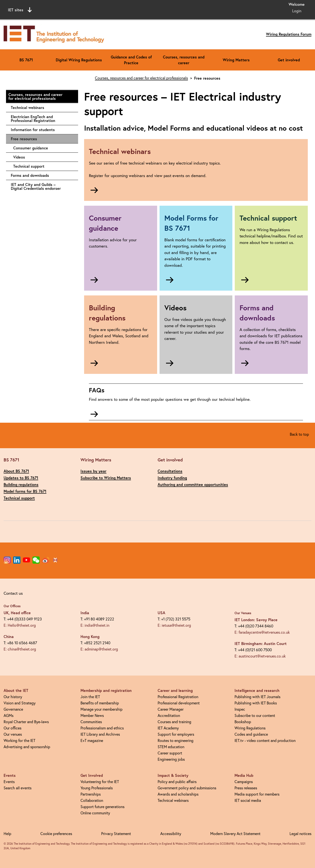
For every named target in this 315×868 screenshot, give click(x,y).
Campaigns (244, 782)
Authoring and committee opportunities (193, 484)
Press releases (246, 788)
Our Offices (12, 606)
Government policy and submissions (187, 788)
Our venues (13, 734)
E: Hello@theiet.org (20, 625)
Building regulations (21, 484)
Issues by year (93, 471)
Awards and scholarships (178, 794)
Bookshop (243, 722)
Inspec (240, 709)
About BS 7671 (16, 471)
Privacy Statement (116, 834)
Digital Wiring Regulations (79, 60)
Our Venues (243, 613)
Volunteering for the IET (100, 782)
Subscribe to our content (255, 715)
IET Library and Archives (100, 734)
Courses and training (174, 722)
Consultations (170, 471)
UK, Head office (17, 613)
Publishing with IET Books (256, 703)
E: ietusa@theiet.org (174, 625)
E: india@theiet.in (95, 625)
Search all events (18, 788)
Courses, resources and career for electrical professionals (41, 96)
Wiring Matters (236, 60)
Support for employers (176, 734)
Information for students (42, 130)
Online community (95, 813)
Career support (170, 753)
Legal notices (300, 834)
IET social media (248, 800)
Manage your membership (102, 709)
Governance (13, 709)
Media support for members (257, 794)
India (85, 613)
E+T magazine (92, 740)
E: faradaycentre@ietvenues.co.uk (262, 632)
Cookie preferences (56, 834)
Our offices (12, 728)
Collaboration (92, 800)
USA (161, 613)
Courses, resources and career (184, 60)
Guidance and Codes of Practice (131, 60)
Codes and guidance (251, 734)
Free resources (24, 139)
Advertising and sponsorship (27, 747)
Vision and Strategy (20, 703)
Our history (13, 697)
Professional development (179, 703)
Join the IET (90, 697)
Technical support (43, 166)
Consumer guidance (43, 148)
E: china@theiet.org (20, 649)
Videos (43, 157)
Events (9, 782)
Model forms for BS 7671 (25, 491)
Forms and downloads (42, 175)
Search (207, 9)
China (9, 636)
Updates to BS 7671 (21, 478)
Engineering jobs (171, 759)
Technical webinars (42, 108)
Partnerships (91, 794)
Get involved (289, 60)
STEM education (171, 747)
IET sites (20, 10)
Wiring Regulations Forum (289, 34)
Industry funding (172, 478)
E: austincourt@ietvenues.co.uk (260, 656)
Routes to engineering (176, 740)
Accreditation (169, 715)
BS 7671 (26, 60)
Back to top (299, 434)
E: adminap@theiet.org (99, 649)
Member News (92, 715)
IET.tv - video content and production (265, 740)
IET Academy (168, 728)
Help (7, 834)
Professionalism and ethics (102, 728)
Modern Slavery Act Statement (235, 834)
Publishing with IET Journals (257, 697)
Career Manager (171, 709)
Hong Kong (90, 636)
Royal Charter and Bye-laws (26, 722)
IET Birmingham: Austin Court (261, 643)
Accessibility (171, 834)
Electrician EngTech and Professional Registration (42, 118)
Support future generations (102, 807)
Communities (91, 722)
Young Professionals (97, 788)
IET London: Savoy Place (256, 620)
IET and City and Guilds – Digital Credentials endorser (42, 186)
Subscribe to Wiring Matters (106, 478)
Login (297, 11)
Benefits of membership (100, 703)
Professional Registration (178, 697)
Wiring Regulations (250, 728)
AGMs (9, 715)
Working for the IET (19, 740)
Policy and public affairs (177, 782)
